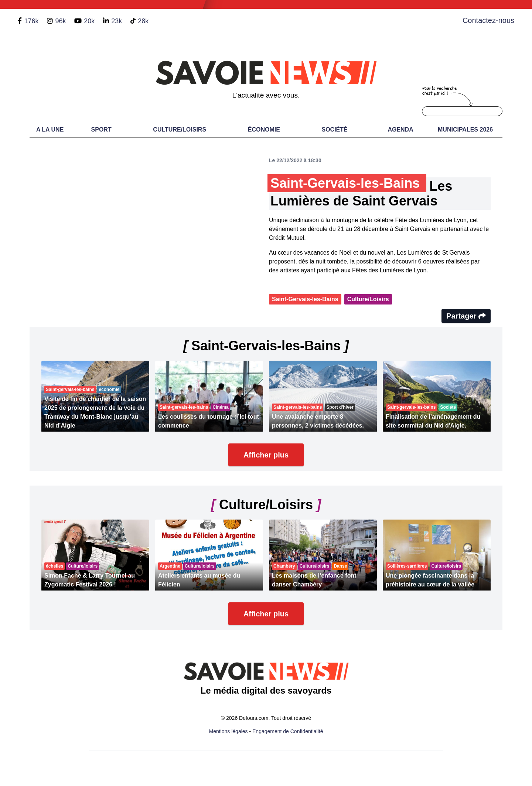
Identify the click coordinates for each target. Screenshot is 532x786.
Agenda (400, 130)
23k (117, 21)
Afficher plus (266, 455)
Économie (264, 130)
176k (31, 21)
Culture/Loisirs (180, 130)
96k (60, 21)
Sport (101, 130)
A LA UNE (50, 130)
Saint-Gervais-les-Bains (305, 299)
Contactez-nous (488, 20)
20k (89, 21)
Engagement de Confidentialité (288, 731)
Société (335, 130)
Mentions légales (229, 731)
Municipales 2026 (465, 130)
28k (143, 21)
